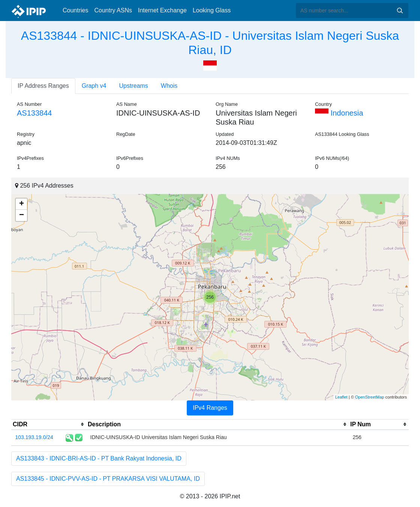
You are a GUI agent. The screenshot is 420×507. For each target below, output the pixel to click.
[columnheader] (49, 424)
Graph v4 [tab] (94, 86)
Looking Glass (212, 10)
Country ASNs (113, 10)
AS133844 (34, 113)
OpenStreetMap (370, 397)
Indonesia (339, 113)
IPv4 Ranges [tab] (210, 408)
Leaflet (341, 397)
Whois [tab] (169, 86)
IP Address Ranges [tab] (43, 86)
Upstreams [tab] (134, 86)
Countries (75, 10)
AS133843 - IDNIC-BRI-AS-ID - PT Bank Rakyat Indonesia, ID (99, 458)
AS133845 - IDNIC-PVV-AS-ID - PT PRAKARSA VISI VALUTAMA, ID (108, 479)
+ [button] (22, 204)
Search (400, 11)
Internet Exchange (162, 10)
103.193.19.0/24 (34, 437)
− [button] (22, 215)
